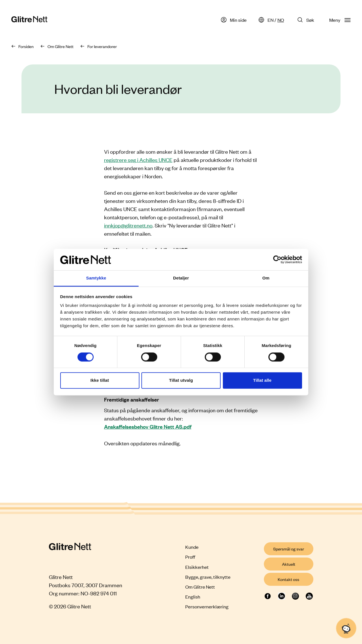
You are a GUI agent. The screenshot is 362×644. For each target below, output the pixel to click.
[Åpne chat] (346, 628)
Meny (340, 20)
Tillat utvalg (181, 380)
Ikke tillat (100, 380)
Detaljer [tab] (181, 278)
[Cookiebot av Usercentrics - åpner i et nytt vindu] (277, 259)
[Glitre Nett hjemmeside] (29, 20)
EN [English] (271, 20)
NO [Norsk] (281, 20)
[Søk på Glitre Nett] (307, 20)
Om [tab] (266, 278)
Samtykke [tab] (96, 278)
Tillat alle (262, 380)
